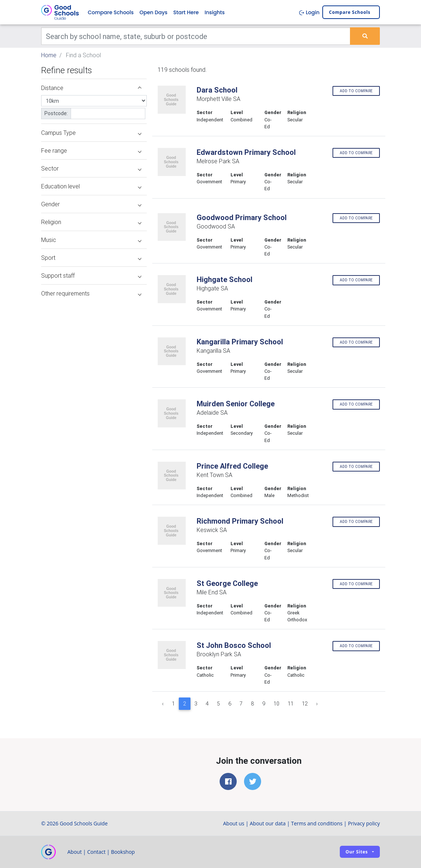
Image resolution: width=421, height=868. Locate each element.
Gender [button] (91, 204)
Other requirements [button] (91, 294)
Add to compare (356, 91)
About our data (268, 823)
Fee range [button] (91, 151)
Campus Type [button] (91, 133)
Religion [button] (91, 222)
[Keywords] (196, 36)
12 (305, 704)
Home (49, 55)
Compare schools (350, 13)
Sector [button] (91, 169)
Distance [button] (91, 88)
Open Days (154, 12)
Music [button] (91, 240)
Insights (215, 12)
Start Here (186, 12)
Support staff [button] (91, 276)
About (74, 852)
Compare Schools (111, 12)
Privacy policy (364, 823)
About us (233, 823)
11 (291, 704)
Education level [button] (91, 187)
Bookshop (123, 852)
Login (309, 12)
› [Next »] (317, 704)
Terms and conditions (317, 823)
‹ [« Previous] (163, 704)
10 (276, 704)
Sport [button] (91, 258)
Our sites (357, 852)
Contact (96, 852)
